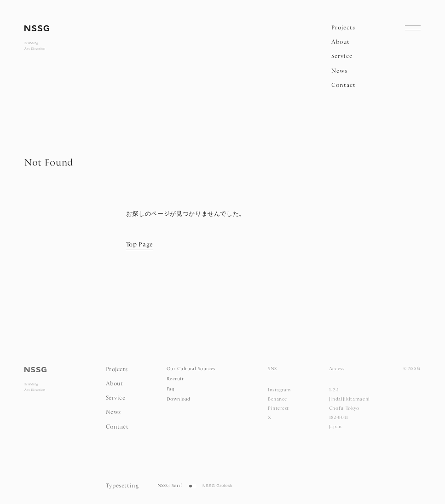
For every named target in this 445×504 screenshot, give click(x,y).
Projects (343, 28)
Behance (277, 399)
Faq (170, 389)
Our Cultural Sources (191, 369)
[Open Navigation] (413, 28)
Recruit (175, 379)
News (339, 71)
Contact (344, 85)
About (341, 42)
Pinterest (278, 409)
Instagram (279, 390)
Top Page (140, 245)
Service (342, 56)
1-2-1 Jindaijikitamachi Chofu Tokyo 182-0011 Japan (350, 409)
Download (179, 399)
